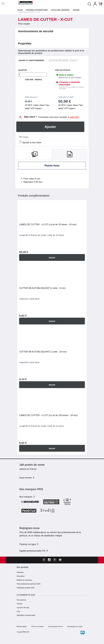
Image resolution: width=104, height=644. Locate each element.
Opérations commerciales (26, 615)
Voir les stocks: (63, 70)
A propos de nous (23, 608)
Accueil (20, 10)
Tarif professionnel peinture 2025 (29, 584)
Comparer (24, 137)
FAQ (18, 612)
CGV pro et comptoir (37, 627)
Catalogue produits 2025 (26, 588)
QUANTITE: (23, 70)
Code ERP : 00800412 (33, 80)
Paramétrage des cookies (75, 627)
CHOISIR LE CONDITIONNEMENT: (31, 61)
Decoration (21, 576)
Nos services (21, 600)
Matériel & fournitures (24, 580)
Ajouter (50, 127)
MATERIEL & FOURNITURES (37, 10)
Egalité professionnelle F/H (34, 551)
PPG (24, 632)
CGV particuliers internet (55, 627)
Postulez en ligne (29, 544)
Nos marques (27, 497)
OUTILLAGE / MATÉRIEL (60, 10)
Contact (19, 604)
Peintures (20, 572)
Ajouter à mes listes (30, 142)
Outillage (76, 10)
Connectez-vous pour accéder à (58, 117)
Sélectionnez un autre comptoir (70, 78)
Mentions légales (22, 627)
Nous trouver (27, 478)
